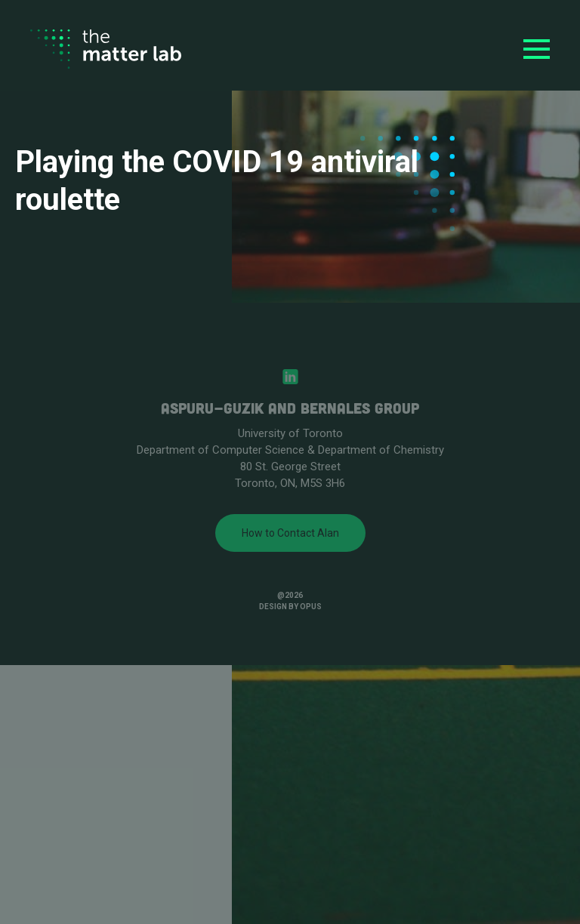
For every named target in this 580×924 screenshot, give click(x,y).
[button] (537, 49)
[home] (106, 49)
